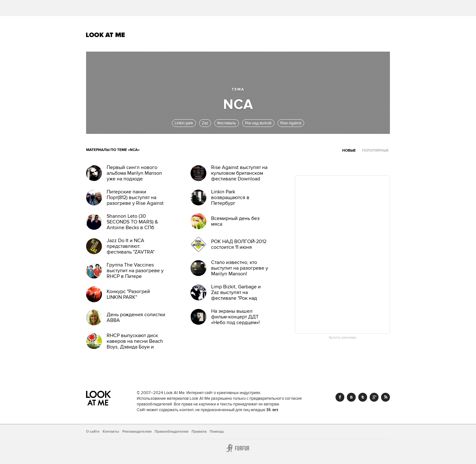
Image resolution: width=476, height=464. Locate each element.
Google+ (374, 397)
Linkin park (184, 123)
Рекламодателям (137, 431)
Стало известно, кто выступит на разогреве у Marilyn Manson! (240, 268)
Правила (199, 431)
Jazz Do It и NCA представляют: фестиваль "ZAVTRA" (131, 246)
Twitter (363, 397)
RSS (385, 397)
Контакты (111, 431)
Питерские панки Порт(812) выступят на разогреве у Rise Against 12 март (135, 200)
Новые (349, 150)
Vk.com (351, 397)
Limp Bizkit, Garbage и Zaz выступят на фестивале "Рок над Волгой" (236, 295)
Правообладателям (172, 431)
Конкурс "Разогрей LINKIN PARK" (128, 294)
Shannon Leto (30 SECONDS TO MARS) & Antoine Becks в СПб (132, 222)
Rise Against (291, 123)
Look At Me (106, 35)
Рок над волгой (258, 123)
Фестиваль (227, 123)
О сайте (93, 431)
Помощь (217, 431)
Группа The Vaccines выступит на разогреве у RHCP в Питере (135, 271)
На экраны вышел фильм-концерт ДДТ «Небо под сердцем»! (235, 317)
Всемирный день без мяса (235, 221)
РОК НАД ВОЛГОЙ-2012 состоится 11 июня (239, 244)
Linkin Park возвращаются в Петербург (230, 198)
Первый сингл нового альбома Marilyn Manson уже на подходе (134, 173)
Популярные (375, 150)
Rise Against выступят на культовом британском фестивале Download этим (239, 176)
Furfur (238, 448)
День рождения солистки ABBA (136, 317)
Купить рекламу (343, 338)
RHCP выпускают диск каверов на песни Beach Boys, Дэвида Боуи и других (135, 344)
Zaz (205, 123)
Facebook (340, 397)
